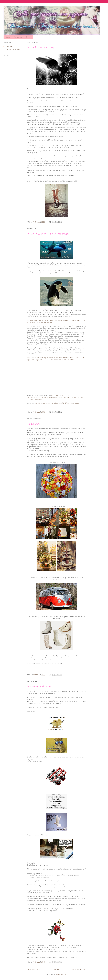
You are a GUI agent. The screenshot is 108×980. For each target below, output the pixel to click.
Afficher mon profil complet (12, 49)
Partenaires (18, 37)
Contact (29, 37)
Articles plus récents (35, 970)
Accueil (8, 37)
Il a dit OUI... (33, 424)
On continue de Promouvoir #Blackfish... (48, 234)
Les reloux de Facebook (39, 687)
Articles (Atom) (61, 974)
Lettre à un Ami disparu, (40, 48)
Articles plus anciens (78, 970)
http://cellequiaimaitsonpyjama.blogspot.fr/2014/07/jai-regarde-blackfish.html (60, 403)
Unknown (9, 47)
